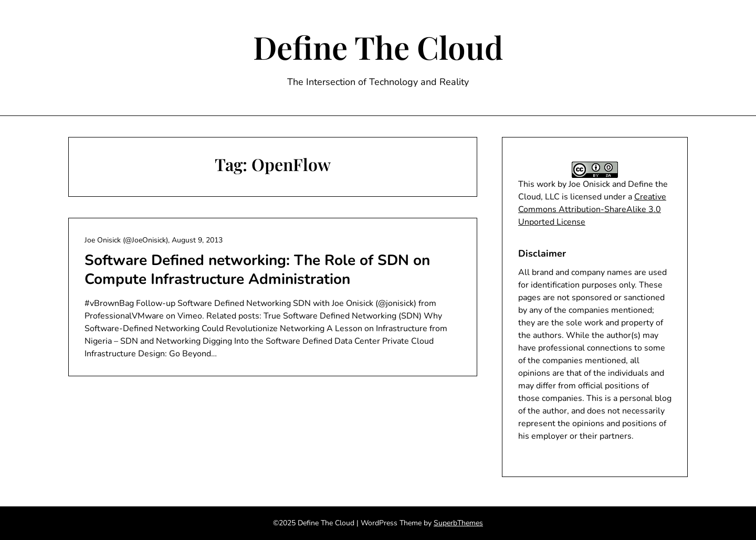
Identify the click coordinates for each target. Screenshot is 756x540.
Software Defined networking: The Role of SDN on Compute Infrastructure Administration (257, 270)
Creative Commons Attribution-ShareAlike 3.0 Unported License (592, 209)
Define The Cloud (378, 47)
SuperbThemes (458, 523)
